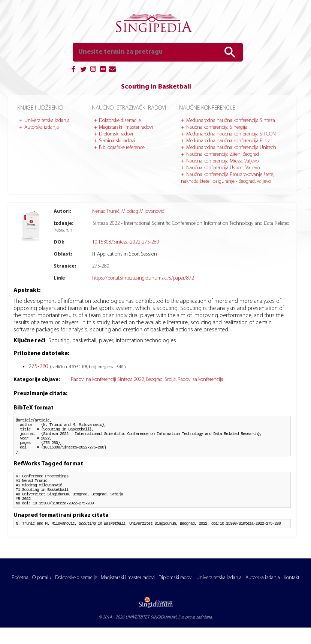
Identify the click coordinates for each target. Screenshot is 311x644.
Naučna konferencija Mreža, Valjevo (222, 161)
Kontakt (292, 579)
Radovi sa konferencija (200, 380)
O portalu (42, 579)
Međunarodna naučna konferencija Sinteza (231, 121)
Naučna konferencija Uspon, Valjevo (223, 168)
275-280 (39, 367)
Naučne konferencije (207, 108)
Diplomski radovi (116, 134)
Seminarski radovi (117, 141)
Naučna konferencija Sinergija (217, 127)
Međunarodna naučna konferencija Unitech (231, 148)
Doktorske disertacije (120, 121)
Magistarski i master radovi (126, 127)
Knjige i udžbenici (40, 108)
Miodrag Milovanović (143, 211)
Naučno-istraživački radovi (129, 108)
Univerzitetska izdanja (47, 121)
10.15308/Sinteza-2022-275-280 (126, 242)
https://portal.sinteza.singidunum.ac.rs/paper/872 (143, 278)
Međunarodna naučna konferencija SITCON (231, 134)
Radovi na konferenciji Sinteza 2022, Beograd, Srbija (123, 380)
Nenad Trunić (106, 211)
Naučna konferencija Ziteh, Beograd (223, 154)
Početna (20, 579)
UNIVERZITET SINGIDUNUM (151, 619)
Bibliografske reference (122, 148)
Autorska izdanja (42, 127)
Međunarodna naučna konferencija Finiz (228, 141)
